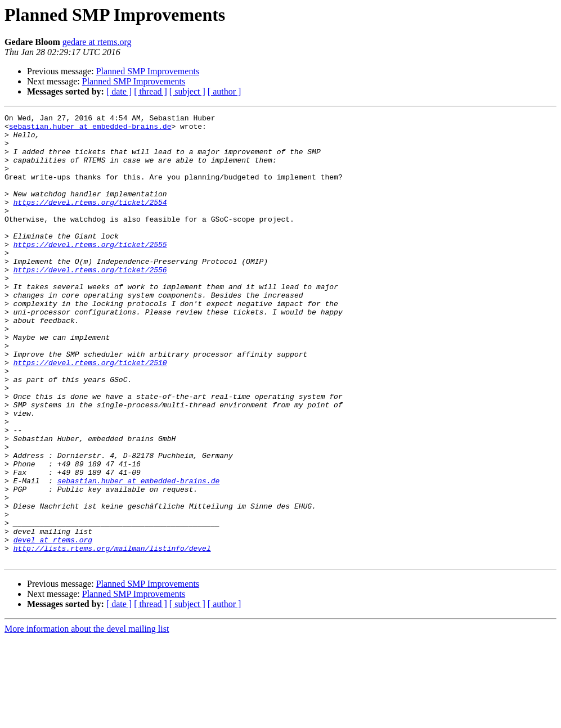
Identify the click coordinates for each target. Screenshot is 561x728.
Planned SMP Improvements (148, 71)
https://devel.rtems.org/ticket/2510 (90, 413)
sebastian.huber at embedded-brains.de (90, 129)
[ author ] (225, 91)
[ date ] (119, 91)
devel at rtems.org (53, 626)
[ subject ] (187, 91)
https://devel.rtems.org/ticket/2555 (90, 271)
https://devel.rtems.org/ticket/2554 (90, 221)
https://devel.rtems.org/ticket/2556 (90, 302)
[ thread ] (151, 91)
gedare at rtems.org (97, 42)
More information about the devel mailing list (87, 718)
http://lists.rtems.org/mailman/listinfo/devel (112, 636)
